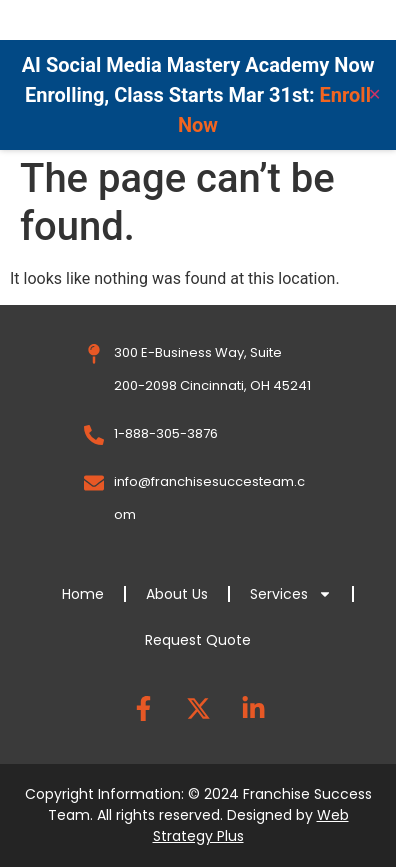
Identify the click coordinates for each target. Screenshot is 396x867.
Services (291, 594)
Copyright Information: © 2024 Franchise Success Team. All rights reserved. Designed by (198, 815)
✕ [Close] (374, 94)
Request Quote (198, 640)
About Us (177, 594)
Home (83, 594)
